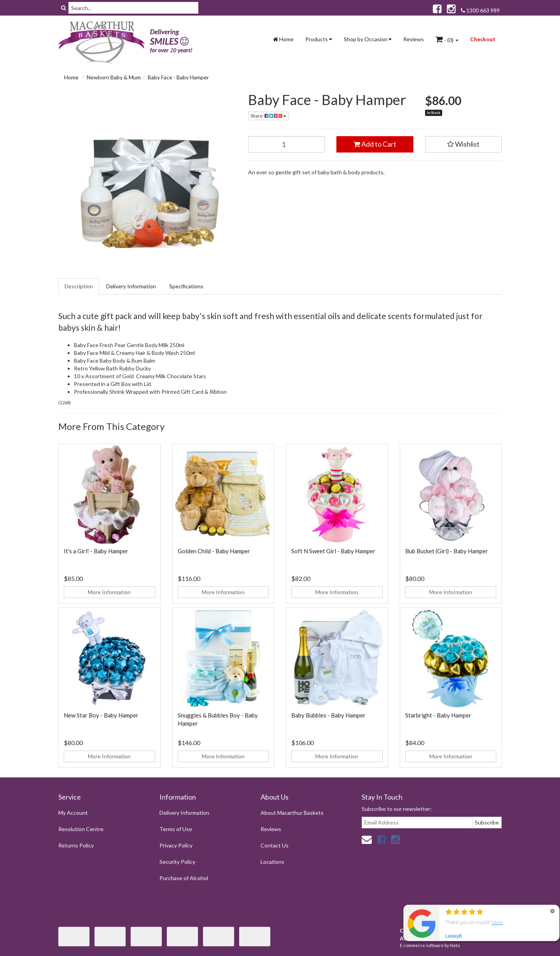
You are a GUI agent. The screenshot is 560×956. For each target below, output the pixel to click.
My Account (73, 813)
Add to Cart (375, 144)
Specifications (186, 286)
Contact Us (275, 845)
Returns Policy (76, 845)
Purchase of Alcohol (184, 878)
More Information (109, 592)
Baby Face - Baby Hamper (178, 77)
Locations (272, 862)
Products (319, 39)
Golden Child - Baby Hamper (214, 551)
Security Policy (177, 862)
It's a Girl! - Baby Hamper (96, 551)
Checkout (483, 39)
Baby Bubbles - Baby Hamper (328, 715)
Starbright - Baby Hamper (438, 715)
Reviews (414, 39)
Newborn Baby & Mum (114, 77)
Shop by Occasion (368, 39)
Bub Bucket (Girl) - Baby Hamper (447, 551)
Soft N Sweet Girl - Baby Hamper (333, 551)
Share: (268, 116)
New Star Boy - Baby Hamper (101, 715)
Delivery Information (131, 286)
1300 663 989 (480, 10)
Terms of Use (176, 829)
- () (447, 39)
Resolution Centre (81, 829)
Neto (455, 945)
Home (283, 39)
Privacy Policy (176, 845)
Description (79, 286)
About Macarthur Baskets (292, 813)
